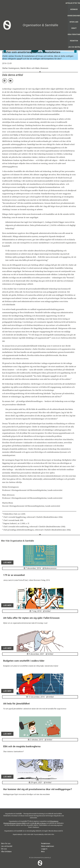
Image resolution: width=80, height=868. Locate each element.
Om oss (4, 849)
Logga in (44, 849)
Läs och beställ (7, 846)
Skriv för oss (6, 843)
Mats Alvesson (8, 495)
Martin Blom (8, 503)
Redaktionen (46, 843)
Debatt (74, 28)
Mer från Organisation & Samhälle (18, 541)
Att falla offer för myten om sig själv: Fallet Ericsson (31, 618)
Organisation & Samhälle (40, 25)
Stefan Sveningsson (10, 487)
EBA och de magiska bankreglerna (22, 746)
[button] (5, 81)
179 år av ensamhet (14, 575)
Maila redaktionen (47, 846)
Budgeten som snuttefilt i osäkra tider (24, 661)
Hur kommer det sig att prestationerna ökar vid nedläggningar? (38, 789)
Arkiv (43, 852)
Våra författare (6, 852)
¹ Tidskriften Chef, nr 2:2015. (14, 514)
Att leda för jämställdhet (16, 704)
